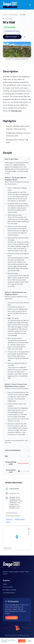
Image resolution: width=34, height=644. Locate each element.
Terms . (5, 642)
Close (30, 641)
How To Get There (17, 159)
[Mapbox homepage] (8, 548)
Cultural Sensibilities (17, 450)
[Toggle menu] (30, 5)
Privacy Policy (11, 640)
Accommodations (9, 593)
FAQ (17, 456)
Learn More (12, 618)
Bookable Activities (10, 590)
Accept (22, 641)
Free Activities (13, 15)
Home (5, 15)
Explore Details (12, 37)
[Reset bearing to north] (29, 534)
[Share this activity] (25, 37)
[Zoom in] (29, 529)
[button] (17, 537)
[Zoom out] (29, 532)
